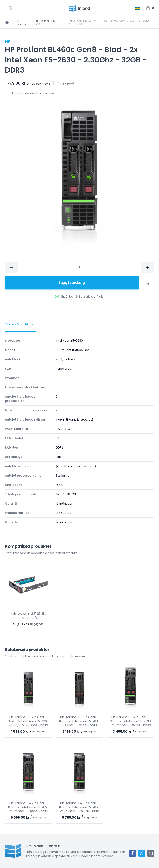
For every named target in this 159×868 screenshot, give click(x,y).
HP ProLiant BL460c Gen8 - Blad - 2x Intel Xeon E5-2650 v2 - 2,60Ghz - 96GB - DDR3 (28, 807)
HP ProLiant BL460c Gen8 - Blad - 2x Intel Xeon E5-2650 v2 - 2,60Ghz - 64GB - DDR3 (79, 807)
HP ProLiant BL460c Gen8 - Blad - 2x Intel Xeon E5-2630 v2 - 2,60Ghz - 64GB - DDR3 (131, 721)
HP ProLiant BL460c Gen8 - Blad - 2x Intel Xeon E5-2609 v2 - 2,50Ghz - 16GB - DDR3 (28, 721)
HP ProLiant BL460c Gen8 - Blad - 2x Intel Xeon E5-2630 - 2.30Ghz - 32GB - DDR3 (79, 721)
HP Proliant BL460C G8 (48, 23)
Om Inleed (35, 846)
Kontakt (54, 846)
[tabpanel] (79, 431)
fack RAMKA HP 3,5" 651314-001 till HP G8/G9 (28, 616)
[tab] (21, 324)
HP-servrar (22, 23)
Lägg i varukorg (72, 283)
